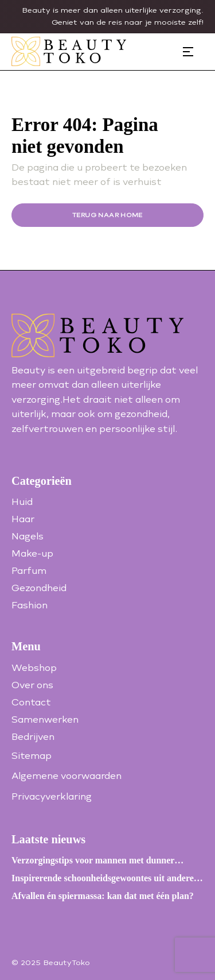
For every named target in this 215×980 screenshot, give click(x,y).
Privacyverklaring (52, 796)
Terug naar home (107, 215)
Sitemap (32, 756)
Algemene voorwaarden (67, 776)
